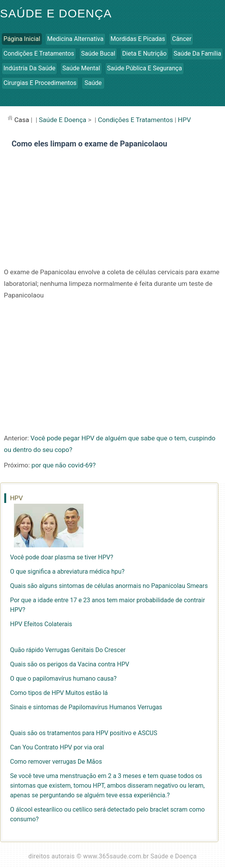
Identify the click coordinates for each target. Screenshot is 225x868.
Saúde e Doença (56, 13)
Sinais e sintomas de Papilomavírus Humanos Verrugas (86, 707)
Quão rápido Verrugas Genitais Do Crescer (68, 650)
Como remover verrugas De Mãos (56, 762)
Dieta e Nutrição (144, 54)
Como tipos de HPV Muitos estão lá (59, 693)
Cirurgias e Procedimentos (40, 83)
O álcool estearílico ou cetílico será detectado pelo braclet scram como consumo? (107, 814)
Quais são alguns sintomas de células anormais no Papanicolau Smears (109, 586)
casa (22, 120)
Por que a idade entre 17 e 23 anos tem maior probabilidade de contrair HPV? (107, 605)
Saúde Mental (81, 68)
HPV (184, 120)
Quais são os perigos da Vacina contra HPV (70, 664)
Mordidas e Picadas (138, 39)
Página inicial (22, 39)
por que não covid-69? (63, 465)
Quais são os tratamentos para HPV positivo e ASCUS (84, 733)
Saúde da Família (197, 54)
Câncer (182, 39)
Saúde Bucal (98, 54)
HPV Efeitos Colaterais (41, 624)
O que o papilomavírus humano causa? (63, 679)
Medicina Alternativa (75, 39)
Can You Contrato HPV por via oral (57, 747)
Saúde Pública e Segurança (145, 68)
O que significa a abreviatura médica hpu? (67, 572)
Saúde (93, 83)
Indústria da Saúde (29, 68)
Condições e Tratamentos (39, 54)
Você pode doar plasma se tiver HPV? (62, 557)
